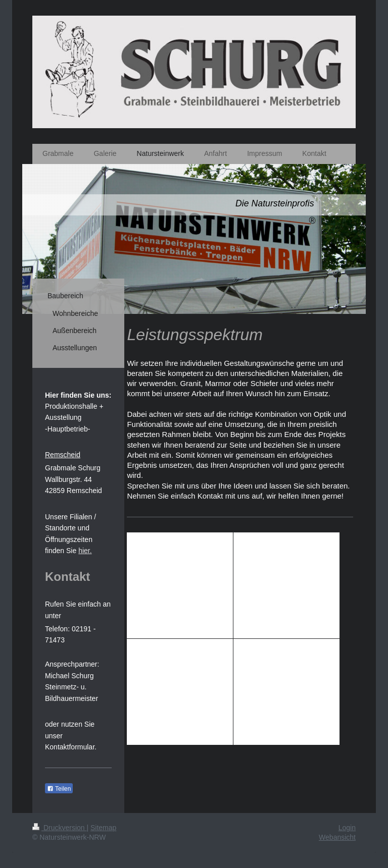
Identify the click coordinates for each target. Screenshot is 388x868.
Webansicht (337, 837)
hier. (85, 551)
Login (347, 828)
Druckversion (59, 828)
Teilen (59, 789)
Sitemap (103, 828)
